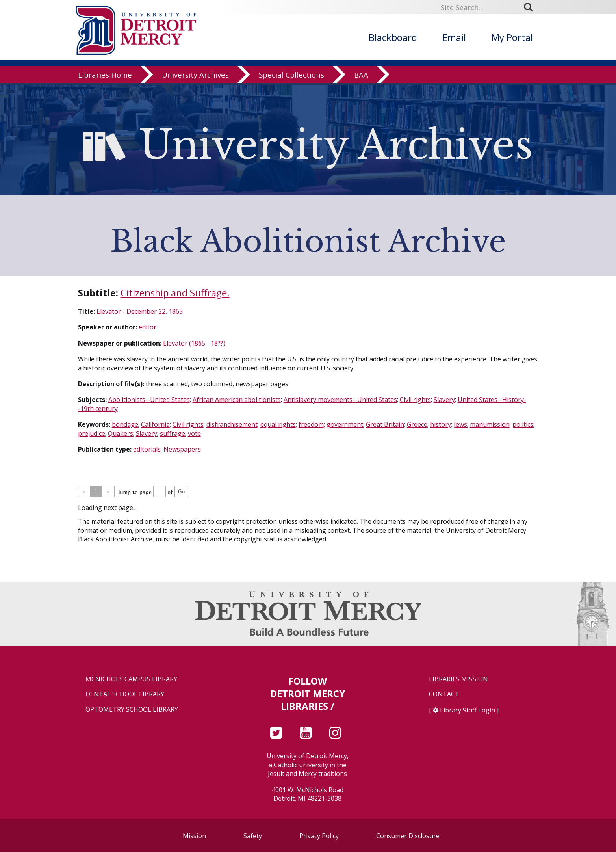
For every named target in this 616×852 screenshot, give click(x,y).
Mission (194, 836)
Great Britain (385, 424)
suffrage (173, 433)
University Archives (195, 77)
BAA (361, 77)
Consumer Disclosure (408, 836)
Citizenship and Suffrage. (175, 293)
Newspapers (182, 449)
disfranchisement (232, 424)
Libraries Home (105, 77)
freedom (311, 424)
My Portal (512, 37)
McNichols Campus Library (131, 679)
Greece (417, 424)
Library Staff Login (468, 710)
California (155, 424)
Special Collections (291, 77)
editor (148, 327)
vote (194, 433)
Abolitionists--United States (149, 400)
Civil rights (415, 400)
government (345, 424)
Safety (253, 836)
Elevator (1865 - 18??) (194, 343)
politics (523, 424)
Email (454, 37)
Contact (444, 694)
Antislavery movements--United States (340, 400)
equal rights (278, 424)
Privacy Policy (319, 836)
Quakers (121, 433)
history (441, 424)
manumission (490, 424)
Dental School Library (125, 694)
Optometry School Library (132, 710)
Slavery (444, 400)
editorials (147, 449)
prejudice (92, 433)
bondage (125, 424)
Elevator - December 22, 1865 (140, 311)
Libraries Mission (458, 679)
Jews (460, 424)
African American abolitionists (237, 400)
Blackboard (393, 37)
